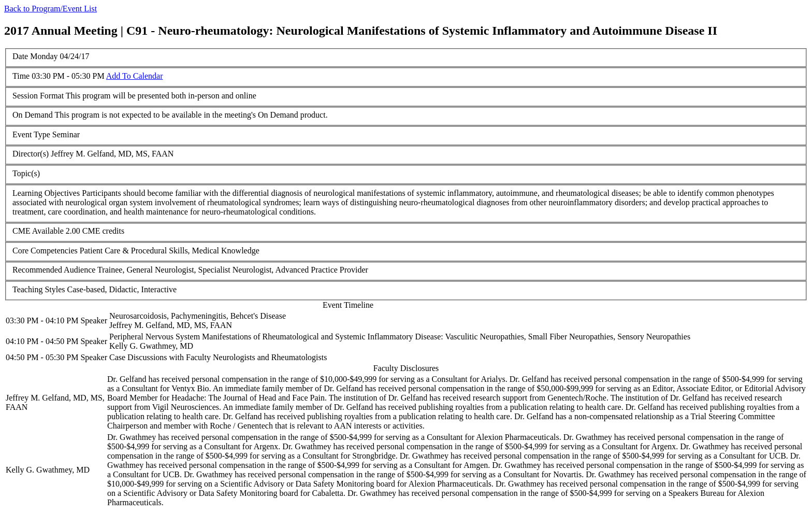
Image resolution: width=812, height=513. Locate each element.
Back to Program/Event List (50, 9)
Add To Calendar (135, 76)
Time (21, 76)
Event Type (31, 134)
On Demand (33, 115)
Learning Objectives (46, 193)
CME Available (38, 231)
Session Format (38, 96)
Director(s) (31, 154)
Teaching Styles (39, 289)
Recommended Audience (54, 270)
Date (20, 56)
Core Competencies (45, 251)
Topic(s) (26, 173)
